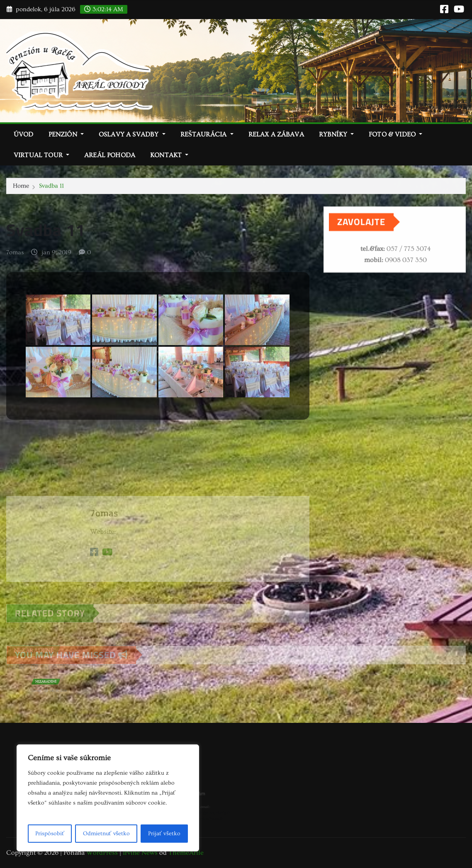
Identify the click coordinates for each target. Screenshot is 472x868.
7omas (15, 261)
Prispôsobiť (50, 834)
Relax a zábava (276, 134)
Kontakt (169, 155)
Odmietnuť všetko (106, 834)
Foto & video (395, 134)
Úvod (24, 134)
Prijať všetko (164, 834)
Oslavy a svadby (132, 134)
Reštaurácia (207, 134)
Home (21, 186)
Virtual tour (41, 155)
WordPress (102, 853)
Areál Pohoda (110, 155)
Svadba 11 (51, 186)
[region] (108, 798)
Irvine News (140, 853)
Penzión (66, 134)
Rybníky (336, 134)
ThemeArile (186, 853)
